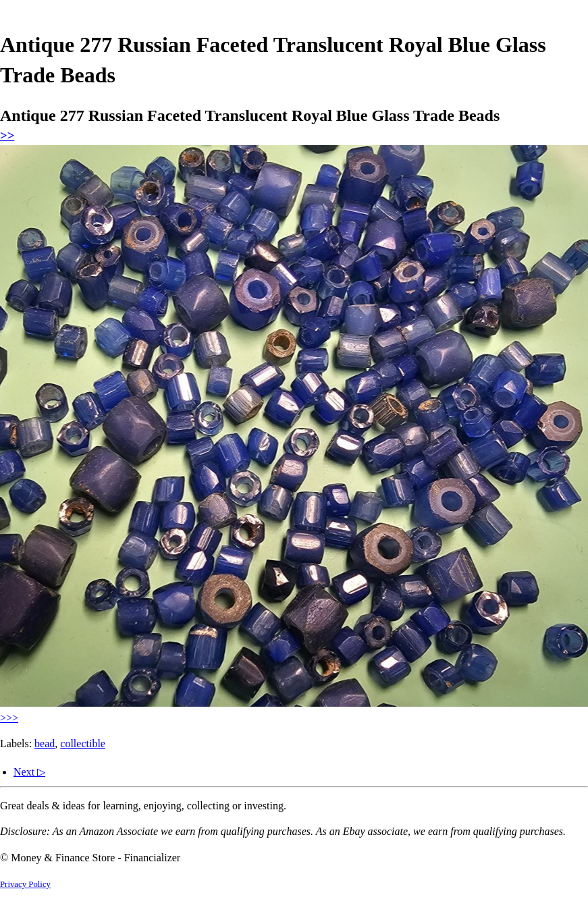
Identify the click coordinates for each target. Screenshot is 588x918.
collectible (83, 744)
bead (45, 744)
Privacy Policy (25, 884)
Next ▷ (29, 772)
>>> (9, 718)
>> (7, 135)
